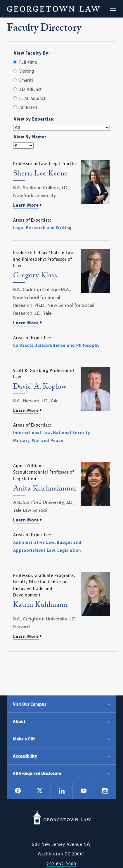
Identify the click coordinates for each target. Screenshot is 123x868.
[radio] (15, 62)
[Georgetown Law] (53, 9)
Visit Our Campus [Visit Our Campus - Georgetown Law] (61, 704)
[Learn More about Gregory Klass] (61, 323)
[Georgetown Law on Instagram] (105, 791)
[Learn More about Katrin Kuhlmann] (61, 637)
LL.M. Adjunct (32, 98)
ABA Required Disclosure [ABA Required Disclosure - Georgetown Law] (61, 773)
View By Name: (30, 137)
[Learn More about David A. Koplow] (61, 411)
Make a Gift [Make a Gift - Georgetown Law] (61, 739)
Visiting (27, 71)
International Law (32, 432)
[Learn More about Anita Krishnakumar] (61, 520)
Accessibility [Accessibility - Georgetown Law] (61, 756)
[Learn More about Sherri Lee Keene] (61, 206)
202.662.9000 (61, 864)
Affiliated (28, 107)
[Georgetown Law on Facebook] (18, 791)
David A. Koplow (40, 388)
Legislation (69, 550)
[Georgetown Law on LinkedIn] (62, 791)
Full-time (28, 62)
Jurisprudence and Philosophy (67, 345)
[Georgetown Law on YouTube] (84, 791)
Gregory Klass (35, 276)
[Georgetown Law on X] (40, 790)
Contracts (23, 345)
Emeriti (26, 80)
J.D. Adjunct (31, 89)
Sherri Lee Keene (40, 174)
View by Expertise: (34, 119)
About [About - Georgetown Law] (61, 721)
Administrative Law (34, 542)
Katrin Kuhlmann (40, 606)
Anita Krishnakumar (45, 489)
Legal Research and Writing (42, 227)
